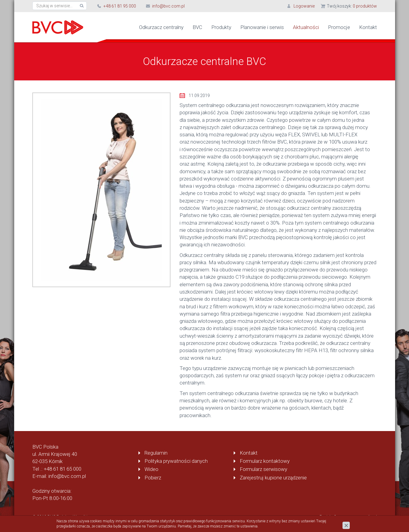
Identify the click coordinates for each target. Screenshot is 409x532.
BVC (197, 27)
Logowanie (304, 6)
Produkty (221, 27)
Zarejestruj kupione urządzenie (273, 478)
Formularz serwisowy (263, 469)
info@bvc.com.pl (168, 6)
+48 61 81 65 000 (63, 469)
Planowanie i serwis (262, 27)
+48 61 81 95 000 (120, 6)
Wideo (151, 469)
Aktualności (306, 27)
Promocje (339, 27)
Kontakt (368, 27)
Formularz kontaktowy (265, 461)
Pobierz (153, 478)
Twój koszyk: (352, 6)
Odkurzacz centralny (161, 27)
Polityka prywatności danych (176, 461)
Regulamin (156, 453)
